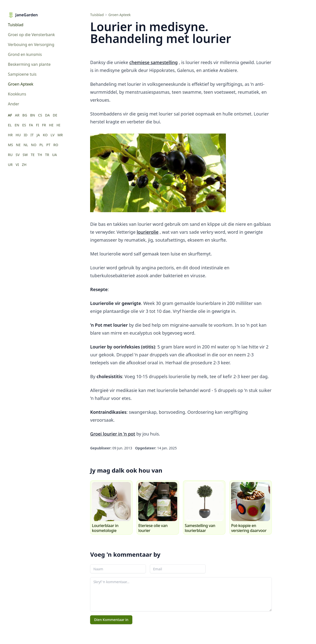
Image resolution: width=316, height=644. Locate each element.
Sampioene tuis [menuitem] (22, 74)
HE (51, 125)
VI (17, 165)
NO (34, 145)
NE (18, 145)
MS (10, 145)
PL (41, 145)
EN (17, 125)
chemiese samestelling (154, 62)
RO (56, 145)
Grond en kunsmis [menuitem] (25, 54)
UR (10, 165)
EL (10, 125)
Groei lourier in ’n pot (113, 434)
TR (47, 155)
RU (10, 155)
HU (18, 135)
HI (58, 125)
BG (25, 115)
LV (53, 135)
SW (25, 155)
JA (38, 135)
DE (55, 115)
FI (38, 125)
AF (10, 115)
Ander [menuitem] (14, 104)
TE (33, 155)
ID (26, 135)
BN (33, 115)
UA (54, 155)
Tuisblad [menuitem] (16, 25)
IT (32, 135)
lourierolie (148, 232)
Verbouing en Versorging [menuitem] (31, 45)
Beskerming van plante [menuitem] (29, 64)
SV (18, 155)
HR (10, 135)
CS (40, 115)
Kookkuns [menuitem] (17, 94)
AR (17, 115)
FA (31, 125)
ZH (24, 165)
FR (44, 125)
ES (24, 125)
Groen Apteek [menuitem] (21, 84)
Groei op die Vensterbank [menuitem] (31, 35)
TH (40, 155)
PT (48, 145)
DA (48, 115)
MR (60, 135)
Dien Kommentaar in (111, 620)
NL (26, 145)
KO (45, 135)
